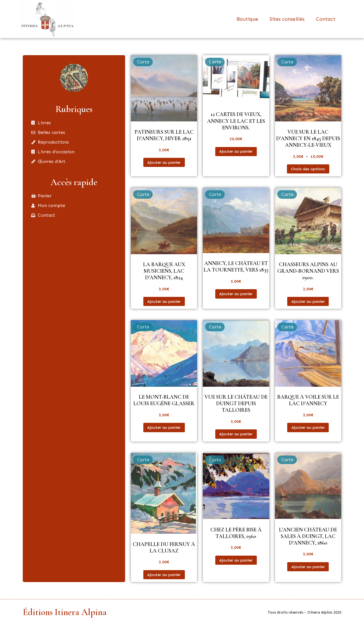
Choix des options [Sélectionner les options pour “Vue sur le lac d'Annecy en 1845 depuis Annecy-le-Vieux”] (308, 169)
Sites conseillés (287, 19)
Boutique (247, 19)
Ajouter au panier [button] (164, 162)
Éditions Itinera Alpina (65, 612)
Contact (326, 19)
